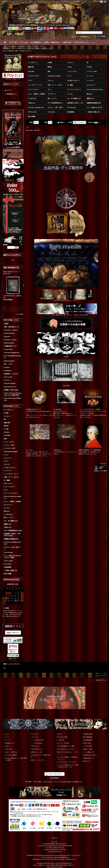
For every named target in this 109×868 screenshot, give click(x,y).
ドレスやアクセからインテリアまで (67, 762)
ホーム (7, 734)
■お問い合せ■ (87, 743)
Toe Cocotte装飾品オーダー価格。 (66, 746)
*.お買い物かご (9, 749)
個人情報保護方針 (88, 740)
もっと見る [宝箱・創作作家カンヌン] (20, 314)
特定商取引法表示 (88, 734)
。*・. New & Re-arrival (37, 740)
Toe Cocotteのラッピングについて (66, 749)
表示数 (31, 122)
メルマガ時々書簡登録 (11, 755)
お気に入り (8, 746)
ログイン (75, 37)
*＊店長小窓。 (61, 740)
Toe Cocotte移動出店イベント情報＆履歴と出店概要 (16, 759)
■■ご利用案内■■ (88, 737)
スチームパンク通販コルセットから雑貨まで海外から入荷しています (68, 766)
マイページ (8, 740)
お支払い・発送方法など (12, 752)
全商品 (6, 324)
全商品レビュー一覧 (36, 752)
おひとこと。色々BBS (63, 743)
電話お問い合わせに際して (90, 755)
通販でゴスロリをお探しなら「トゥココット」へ (68, 753)
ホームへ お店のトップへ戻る (100, 467)
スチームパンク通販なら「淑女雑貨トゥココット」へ (68, 758)
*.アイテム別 (34, 734)
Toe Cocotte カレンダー (37, 749)
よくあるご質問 (87, 746)
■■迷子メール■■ (88, 749)
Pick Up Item (35, 746)
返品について (87, 761)
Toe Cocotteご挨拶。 (63, 737)
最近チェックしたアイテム (38, 760)
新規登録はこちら (86, 37)
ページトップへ (102, 676)
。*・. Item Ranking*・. (37, 743)
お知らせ (60, 734)
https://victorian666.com (61, 857)
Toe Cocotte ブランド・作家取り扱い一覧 (42, 756)
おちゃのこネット (101, 680)
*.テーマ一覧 (34, 737)
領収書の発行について (89, 758)
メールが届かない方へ (89, 752)
